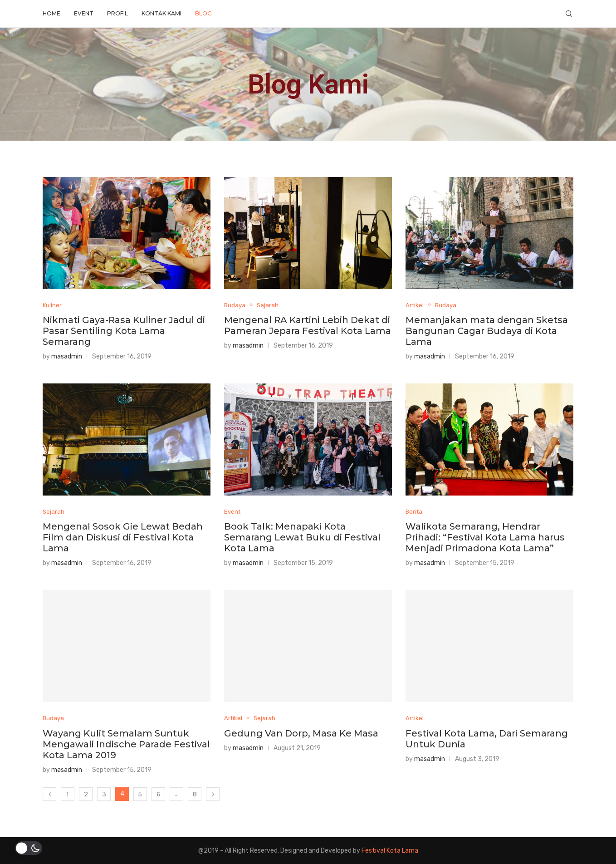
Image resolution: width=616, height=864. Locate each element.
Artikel (415, 305)
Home (51, 13)
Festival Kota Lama (390, 851)
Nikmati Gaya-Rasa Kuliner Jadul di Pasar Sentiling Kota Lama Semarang (124, 331)
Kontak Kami (161, 13)
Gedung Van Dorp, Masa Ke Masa (301, 733)
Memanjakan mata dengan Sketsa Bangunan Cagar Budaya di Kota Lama (487, 331)
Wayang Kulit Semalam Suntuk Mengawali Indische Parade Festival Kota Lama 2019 (126, 744)
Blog (203, 13)
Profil (117, 13)
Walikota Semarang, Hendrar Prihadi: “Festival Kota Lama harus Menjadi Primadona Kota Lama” (485, 537)
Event (84, 13)
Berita (414, 512)
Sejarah (268, 305)
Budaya (235, 305)
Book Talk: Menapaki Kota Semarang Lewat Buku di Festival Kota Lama (302, 537)
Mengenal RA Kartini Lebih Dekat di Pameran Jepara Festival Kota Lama (308, 325)
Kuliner (52, 305)
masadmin (67, 356)
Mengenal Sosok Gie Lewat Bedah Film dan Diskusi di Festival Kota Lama (123, 537)
